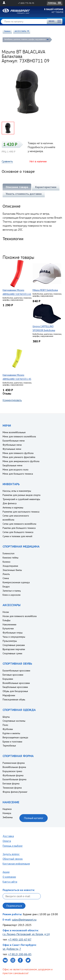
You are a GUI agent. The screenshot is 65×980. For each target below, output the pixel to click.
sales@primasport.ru (24, 920)
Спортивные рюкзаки (14, 645)
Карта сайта (10, 882)
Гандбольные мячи (12, 465)
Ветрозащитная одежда (15, 737)
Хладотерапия (10, 566)
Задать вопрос (11, 854)
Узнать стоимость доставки (24, 194)
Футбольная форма (13, 775)
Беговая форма (11, 784)
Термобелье (9, 746)
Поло (5, 725)
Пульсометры (10, 641)
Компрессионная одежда (16, 582)
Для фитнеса (10, 503)
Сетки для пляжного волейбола (19, 524)
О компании (9, 877)
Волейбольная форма (14, 767)
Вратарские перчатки (14, 649)
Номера (7, 813)
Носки (6, 612)
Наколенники (9, 624)
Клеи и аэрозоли (12, 595)
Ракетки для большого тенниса (19, 528)
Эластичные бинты (12, 570)
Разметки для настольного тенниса (21, 512)
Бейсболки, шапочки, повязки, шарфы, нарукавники (25, 39)
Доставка (8, 836)
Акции (6, 872)
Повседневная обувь (14, 699)
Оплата (7, 841)
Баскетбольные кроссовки (16, 671)
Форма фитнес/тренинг (15, 792)
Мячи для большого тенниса (18, 474)
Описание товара (17, 187)
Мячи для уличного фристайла (19, 457)
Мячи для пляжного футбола (18, 453)
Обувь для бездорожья (15, 691)
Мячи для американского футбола (21, 461)
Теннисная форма (12, 788)
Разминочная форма (14, 763)
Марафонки (9, 695)
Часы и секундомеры (14, 637)
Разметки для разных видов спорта (21, 495)
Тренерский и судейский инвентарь (21, 499)
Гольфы (6, 620)
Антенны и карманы (13, 507)
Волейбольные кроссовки (16, 683)
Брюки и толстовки (12, 742)
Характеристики (46, 187)
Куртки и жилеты (11, 733)
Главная (7, 31)
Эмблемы (8, 817)
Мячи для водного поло (16, 470)
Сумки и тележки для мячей (17, 536)
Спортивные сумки (12, 653)
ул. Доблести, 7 (12, 949)
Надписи (7, 809)
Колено (6, 562)
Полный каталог (34, 818)
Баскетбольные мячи (14, 441)
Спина (6, 578)
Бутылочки (8, 628)
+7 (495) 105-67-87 (20, 939)
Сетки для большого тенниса (18, 532)
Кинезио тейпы (10, 558)
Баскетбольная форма (14, 779)
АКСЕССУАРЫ (20, 31)
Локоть (6, 574)
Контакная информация (16, 864)
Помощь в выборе (13, 846)
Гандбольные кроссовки (15, 687)
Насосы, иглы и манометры (17, 491)
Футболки (8, 729)
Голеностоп (8, 553)
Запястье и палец (12, 591)
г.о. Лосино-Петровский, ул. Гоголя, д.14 (26, 934)
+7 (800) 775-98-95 (26, 3)
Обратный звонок (13, 859)
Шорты (6, 717)
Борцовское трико (12, 771)
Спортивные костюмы (14, 721)
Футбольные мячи (12, 445)
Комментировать (12, 400)
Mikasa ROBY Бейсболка (45, 290)
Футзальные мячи (12, 449)
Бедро (6, 587)
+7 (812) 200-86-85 (20, 954)
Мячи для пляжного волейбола (19, 436)
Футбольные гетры (13, 633)
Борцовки (8, 679)
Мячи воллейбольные (14, 432)
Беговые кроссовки (13, 675)
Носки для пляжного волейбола (20, 616)
